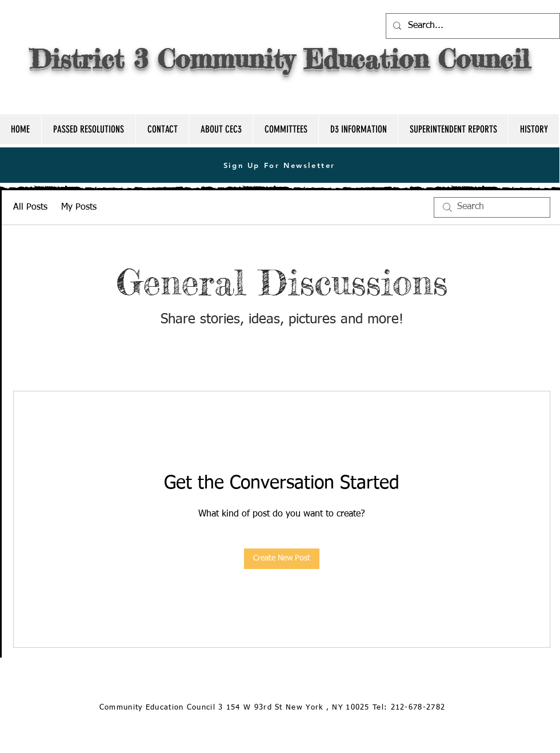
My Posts (79, 207)
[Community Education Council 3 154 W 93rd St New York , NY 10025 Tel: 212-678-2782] (273, 708)
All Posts (30, 207)
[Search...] (472, 26)
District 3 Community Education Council (280, 59)
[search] (492, 207)
